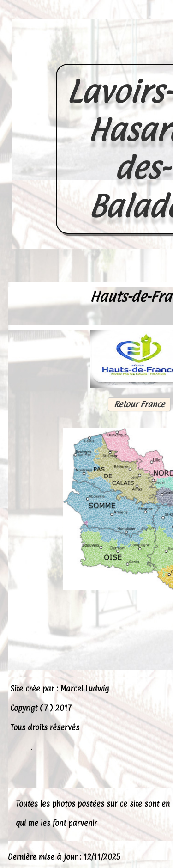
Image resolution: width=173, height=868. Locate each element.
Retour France (139, 404)
